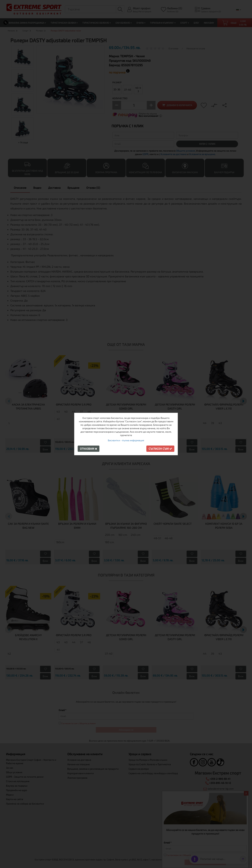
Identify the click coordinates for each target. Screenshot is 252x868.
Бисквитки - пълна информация (126, 440)
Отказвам (89, 449)
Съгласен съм (160, 449)
